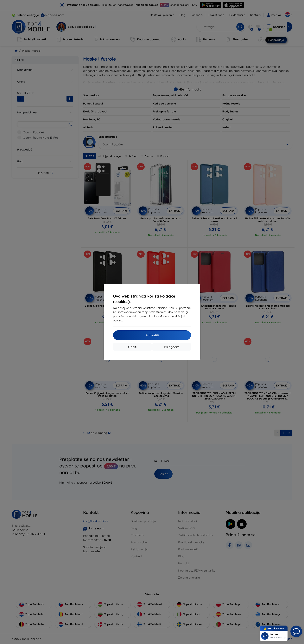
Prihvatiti (152, 335)
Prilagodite (172, 347)
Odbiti (132, 347)
